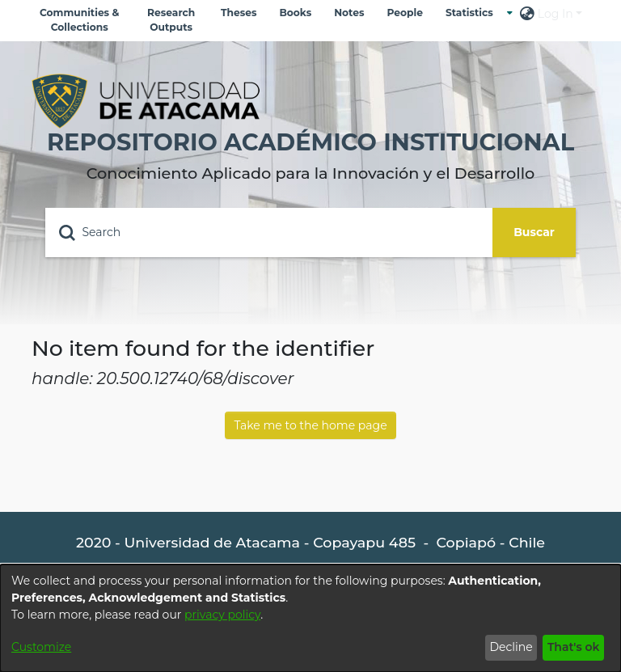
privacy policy (222, 615)
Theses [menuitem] (239, 13)
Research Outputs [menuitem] (171, 20)
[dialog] (310, 618)
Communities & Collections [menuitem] (80, 20)
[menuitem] (473, 13)
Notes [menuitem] (349, 13)
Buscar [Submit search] (534, 232)
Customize (41, 647)
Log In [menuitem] (556, 14)
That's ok (574, 647)
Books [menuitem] (295, 13)
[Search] (269, 232)
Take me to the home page (310, 425)
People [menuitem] (404, 13)
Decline (511, 647)
